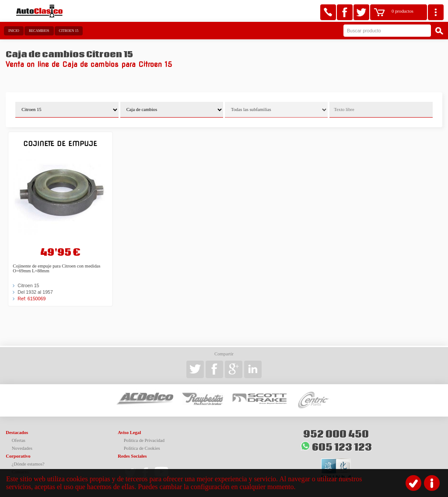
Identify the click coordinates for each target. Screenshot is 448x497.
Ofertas (19, 440)
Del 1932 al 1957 (35, 292)
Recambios (39, 31)
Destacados (17, 433)
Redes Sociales (132, 456)
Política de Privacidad (144, 440)
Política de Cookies (142, 448)
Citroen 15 (69, 31)
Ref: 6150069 (31, 299)
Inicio (14, 31)
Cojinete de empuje (60, 144)
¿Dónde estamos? (28, 464)
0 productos (402, 11)
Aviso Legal (129, 433)
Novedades (22, 448)
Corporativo (18, 456)
